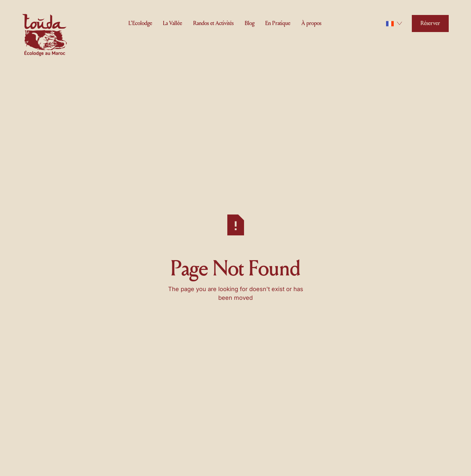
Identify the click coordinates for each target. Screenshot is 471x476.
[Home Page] (45, 36)
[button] (140, 22)
